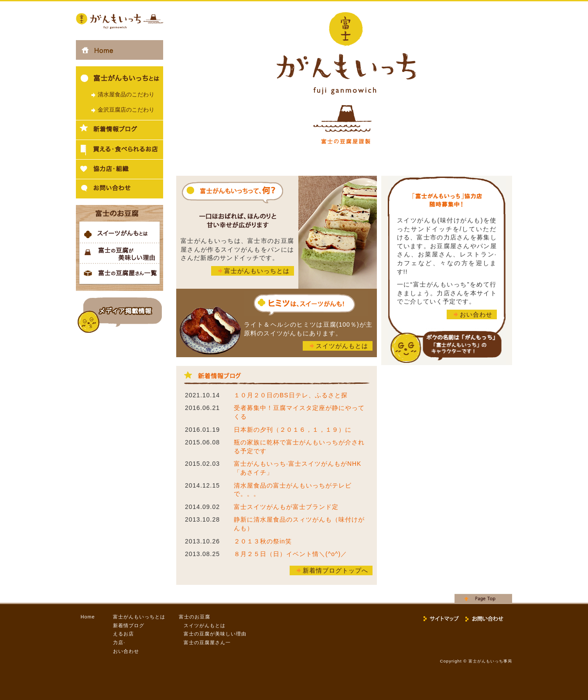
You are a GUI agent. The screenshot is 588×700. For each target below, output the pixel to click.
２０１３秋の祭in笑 (263, 541)
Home (88, 617)
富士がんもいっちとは (257, 271)
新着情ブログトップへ (335, 570)
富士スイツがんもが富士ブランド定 (286, 507)
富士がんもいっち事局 (490, 661)
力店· (119, 642)
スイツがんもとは (342, 346)
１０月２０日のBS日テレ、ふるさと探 (291, 395)
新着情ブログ (129, 625)
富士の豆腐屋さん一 (207, 642)
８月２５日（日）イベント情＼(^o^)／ (291, 554)
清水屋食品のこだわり (126, 94)
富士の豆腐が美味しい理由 (215, 634)
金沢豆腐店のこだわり (126, 110)
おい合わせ (476, 314)
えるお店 (123, 634)
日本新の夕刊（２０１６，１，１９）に (293, 430)
